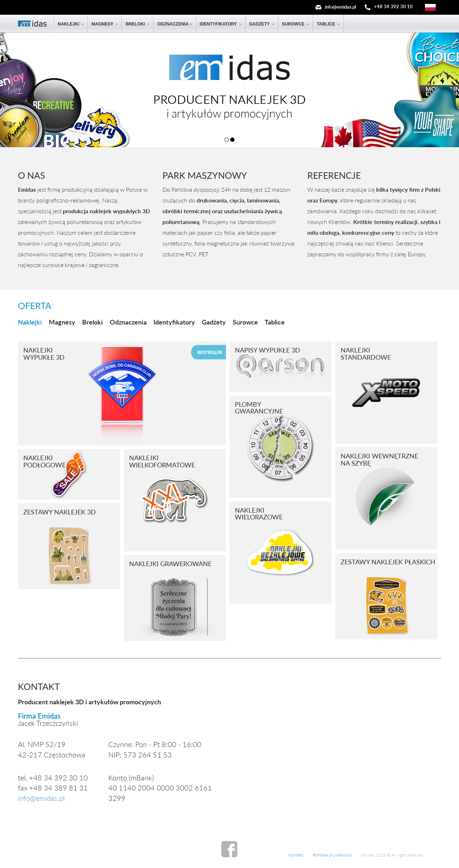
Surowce (295, 24)
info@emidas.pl (340, 7)
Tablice (328, 24)
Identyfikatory (221, 24)
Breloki (138, 24)
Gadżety (262, 24)
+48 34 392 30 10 (393, 7)
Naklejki (71, 24)
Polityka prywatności (332, 855)
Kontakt (296, 855)
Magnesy (105, 24)
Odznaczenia (174, 24)
